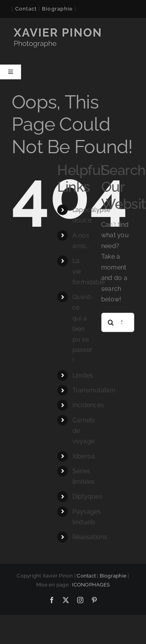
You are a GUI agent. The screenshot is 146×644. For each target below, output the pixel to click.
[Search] (111, 322)
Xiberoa (84, 456)
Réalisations (90, 537)
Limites (83, 375)
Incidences (88, 405)
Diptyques (87, 496)
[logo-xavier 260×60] (58, 29)
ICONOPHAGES (91, 585)
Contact (26, 9)
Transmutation (94, 390)
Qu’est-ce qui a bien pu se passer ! (83, 329)
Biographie (113, 576)
